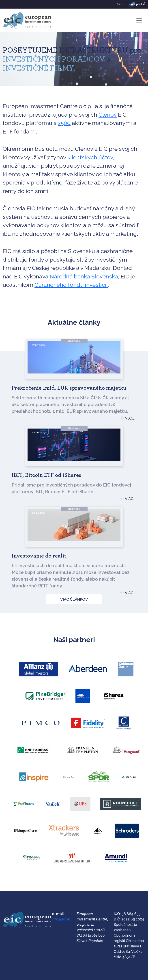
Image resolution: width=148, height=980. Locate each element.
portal (137, 4)
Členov (108, 115)
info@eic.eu (62, 919)
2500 (64, 123)
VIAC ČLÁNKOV (74, 599)
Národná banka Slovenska (84, 276)
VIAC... (130, 418)
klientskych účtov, (91, 157)
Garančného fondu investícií (71, 285)
